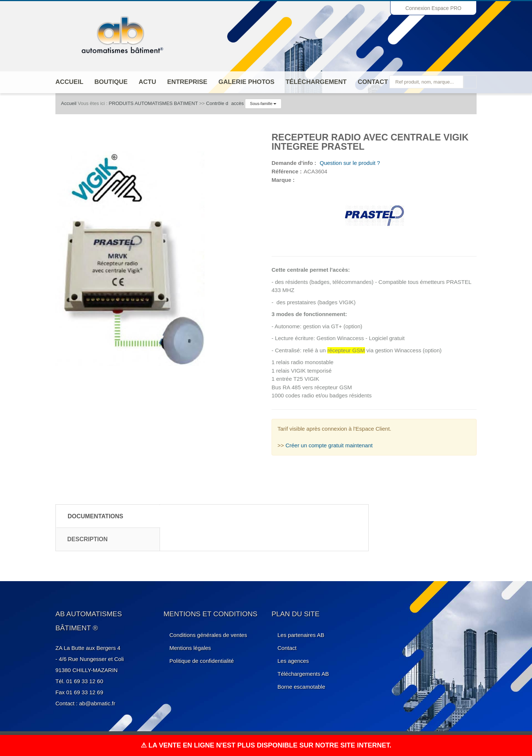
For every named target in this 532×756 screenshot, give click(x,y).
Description (87, 539)
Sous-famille (263, 104)
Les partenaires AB (301, 635)
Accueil (69, 82)
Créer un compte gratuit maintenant (329, 445)
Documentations (96, 516)
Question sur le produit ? (349, 163)
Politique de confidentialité (202, 661)
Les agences (293, 661)
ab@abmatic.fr (97, 703)
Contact (373, 82)
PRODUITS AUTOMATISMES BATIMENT (153, 103)
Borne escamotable (301, 687)
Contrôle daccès (225, 103)
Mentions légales (190, 648)
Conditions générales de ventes (208, 635)
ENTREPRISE (187, 82)
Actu (147, 82)
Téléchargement (316, 82)
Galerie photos (246, 82)
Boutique (111, 82)
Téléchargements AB (303, 674)
